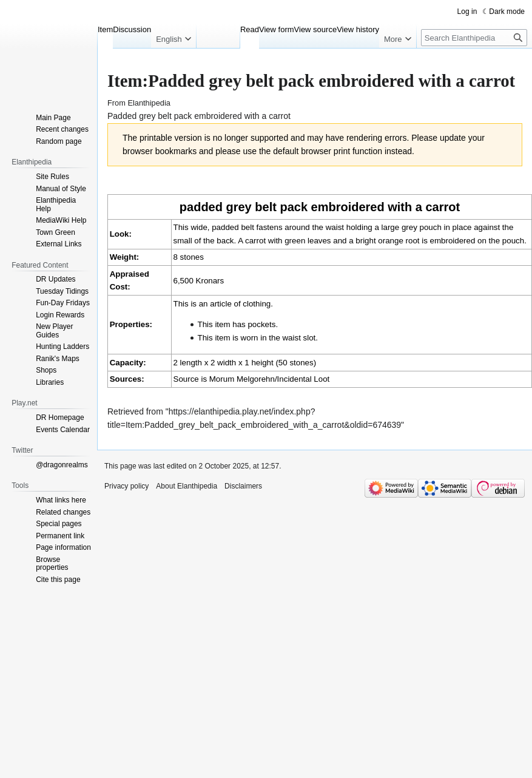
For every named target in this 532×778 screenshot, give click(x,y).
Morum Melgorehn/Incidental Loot (270, 379)
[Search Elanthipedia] (474, 38)
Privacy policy (126, 486)
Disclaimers (243, 486)
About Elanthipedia (187, 486)
